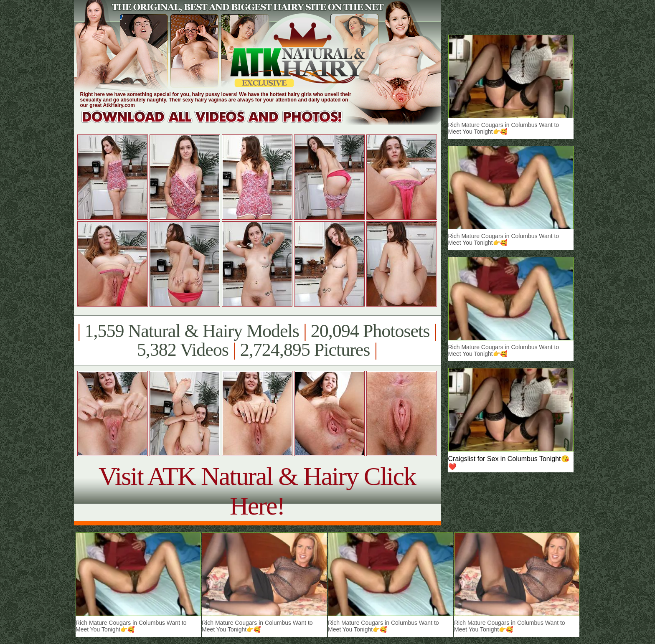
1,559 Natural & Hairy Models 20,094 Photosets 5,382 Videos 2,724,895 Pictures (257, 340)
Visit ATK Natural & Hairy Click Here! (257, 491)
